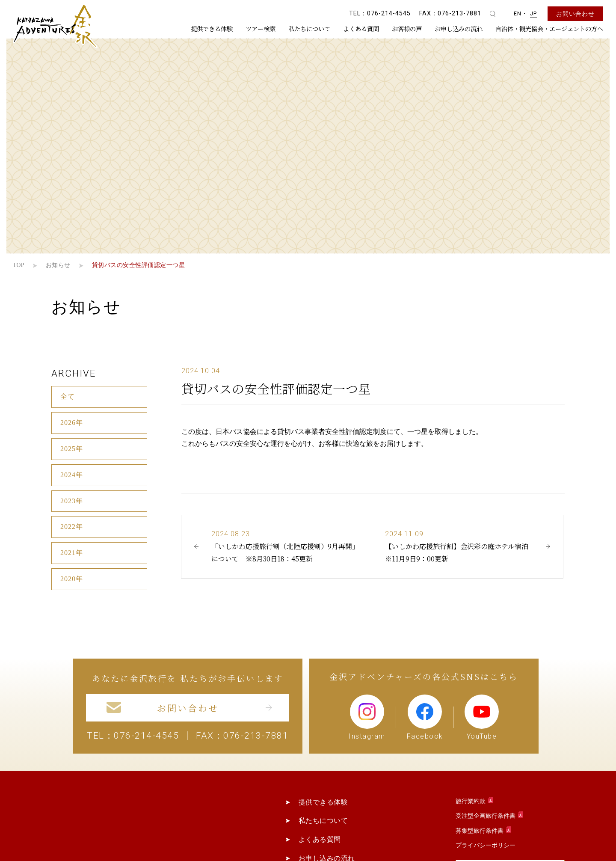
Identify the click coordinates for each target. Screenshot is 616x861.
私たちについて (309, 28)
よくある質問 (361, 28)
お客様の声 (407, 28)
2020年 (72, 579)
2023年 (72, 501)
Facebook (425, 717)
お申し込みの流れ (459, 28)
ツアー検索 (261, 28)
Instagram (367, 717)
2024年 (72, 475)
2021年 (72, 553)
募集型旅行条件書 (480, 831)
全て (68, 396)
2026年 (72, 423)
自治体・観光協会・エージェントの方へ (549, 28)
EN (518, 13)
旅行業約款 (471, 801)
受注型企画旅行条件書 (486, 816)
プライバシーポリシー (486, 845)
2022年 (72, 527)
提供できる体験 (212, 28)
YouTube (482, 717)
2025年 (72, 449)
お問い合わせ (575, 14)
